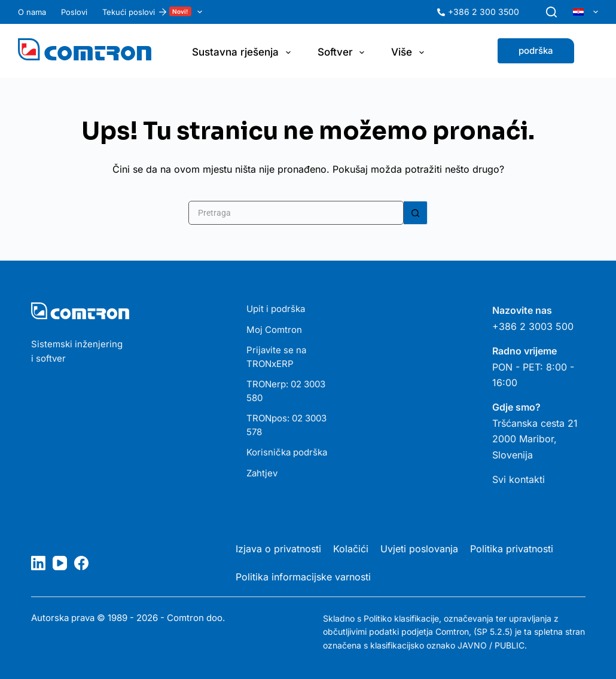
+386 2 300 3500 (484, 12)
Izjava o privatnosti (278, 549)
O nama (32, 12)
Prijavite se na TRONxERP (276, 357)
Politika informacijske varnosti (303, 577)
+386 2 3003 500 (533, 326)
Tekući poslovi (155, 12)
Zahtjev (262, 473)
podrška (536, 51)
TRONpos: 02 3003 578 (286, 425)
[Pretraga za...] (296, 213)
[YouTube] (60, 563)
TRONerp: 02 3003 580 (286, 391)
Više (410, 53)
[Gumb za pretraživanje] (416, 213)
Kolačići (351, 549)
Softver (343, 53)
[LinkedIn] (38, 563)
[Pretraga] (551, 12)
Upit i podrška (276, 309)
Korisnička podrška (287, 452)
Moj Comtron (274, 330)
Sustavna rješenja (243, 53)
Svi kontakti (519, 479)
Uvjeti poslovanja (419, 549)
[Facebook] (81, 563)
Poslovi (74, 12)
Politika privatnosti (512, 549)
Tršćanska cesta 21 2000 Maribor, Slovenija (535, 439)
